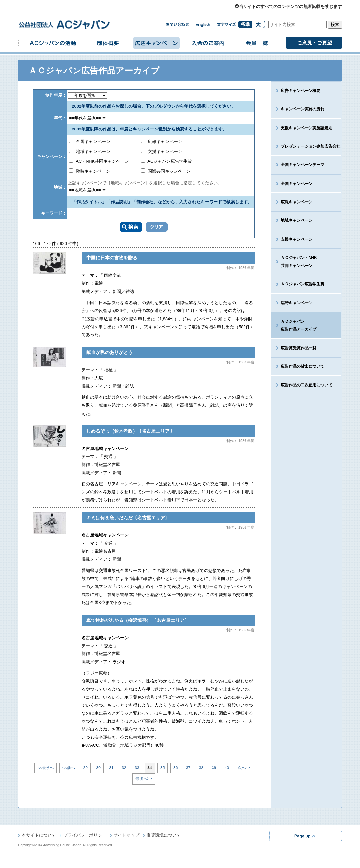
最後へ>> (144, 779)
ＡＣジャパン (294, 325)
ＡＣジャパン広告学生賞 (303, 284)
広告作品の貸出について (303, 366)
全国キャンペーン (90, 142)
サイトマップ (126, 836)
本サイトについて (39, 836)
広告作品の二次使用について (307, 385)
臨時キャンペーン (90, 171)
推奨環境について (164, 836)
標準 (245, 24)
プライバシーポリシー (85, 836)
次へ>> (244, 768)
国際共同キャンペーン (166, 171)
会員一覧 (257, 43)
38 (201, 768)
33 (137, 768)
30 (98, 768)
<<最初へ (46, 768)
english (203, 25)
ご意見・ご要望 (315, 43)
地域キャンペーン (90, 151)
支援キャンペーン (162, 151)
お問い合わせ (177, 25)
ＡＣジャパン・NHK (294, 262)
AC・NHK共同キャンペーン (99, 161)
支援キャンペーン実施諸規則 (307, 128)
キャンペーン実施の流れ (303, 109)
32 (124, 768)
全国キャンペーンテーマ (303, 165)
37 (188, 768)
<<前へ (69, 768)
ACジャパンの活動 (53, 43)
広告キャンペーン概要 (301, 91)
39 (214, 768)
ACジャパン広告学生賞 (167, 161)
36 (175, 768)
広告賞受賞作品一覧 (299, 348)
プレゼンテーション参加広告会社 (311, 146)
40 (227, 768)
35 (163, 768)
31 (111, 768)
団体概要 (108, 43)
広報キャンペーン (162, 142)
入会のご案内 (208, 43)
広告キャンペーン (156, 43)
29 (86, 768)
